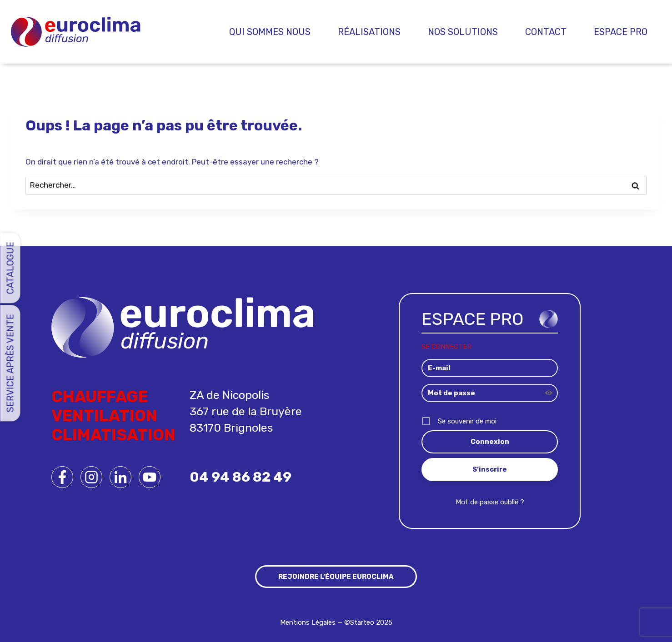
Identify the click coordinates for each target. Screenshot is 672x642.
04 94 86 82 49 (241, 477)
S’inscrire (490, 469)
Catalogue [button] (10, 268)
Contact (546, 32)
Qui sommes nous (270, 32)
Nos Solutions (463, 32)
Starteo (362, 622)
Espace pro (621, 32)
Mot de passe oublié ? (490, 502)
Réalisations (369, 32)
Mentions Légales (308, 622)
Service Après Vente (10, 363)
